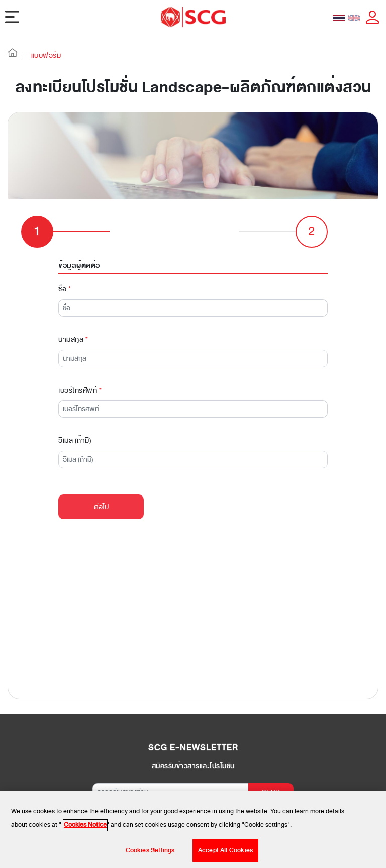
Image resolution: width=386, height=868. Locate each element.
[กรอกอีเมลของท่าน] (170, 792)
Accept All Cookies (225, 854)
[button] (13, 55)
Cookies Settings (150, 854)
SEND (271, 792)
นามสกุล (73, 340)
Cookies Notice (85, 829)
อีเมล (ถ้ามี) (75, 441)
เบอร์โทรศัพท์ (80, 390)
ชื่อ (65, 289)
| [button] (23, 55)
